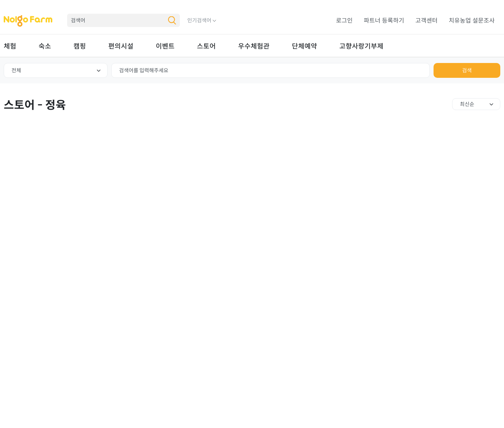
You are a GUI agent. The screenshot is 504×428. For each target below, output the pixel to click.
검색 (467, 70)
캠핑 (80, 46)
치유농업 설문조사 (472, 21)
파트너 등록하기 (384, 21)
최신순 (467, 104)
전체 (16, 70)
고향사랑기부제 (361, 46)
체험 (10, 46)
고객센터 (426, 21)
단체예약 (304, 46)
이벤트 (165, 46)
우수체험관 (254, 46)
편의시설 (121, 46)
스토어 (206, 46)
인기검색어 (199, 20)
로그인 (344, 21)
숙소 (45, 46)
